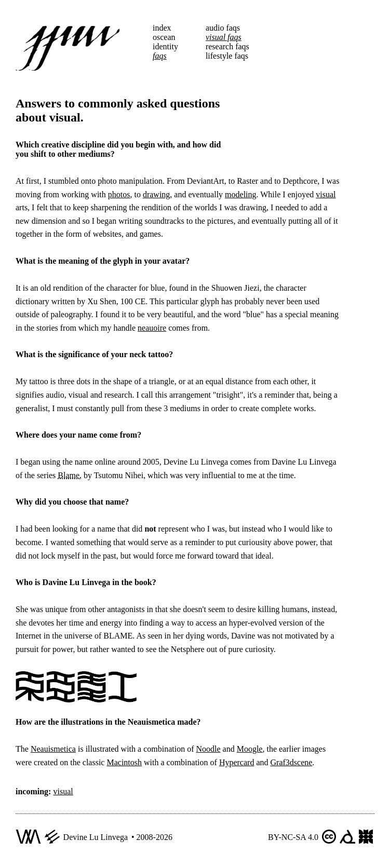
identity (165, 46)
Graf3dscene (292, 762)
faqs (160, 56)
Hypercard (237, 762)
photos (119, 194)
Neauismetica (53, 749)
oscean (164, 37)
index (162, 28)
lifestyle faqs (227, 56)
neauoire (152, 328)
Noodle (208, 749)
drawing (156, 194)
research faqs (227, 46)
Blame (69, 475)
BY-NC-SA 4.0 (293, 837)
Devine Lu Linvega (96, 837)
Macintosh (124, 762)
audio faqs (223, 28)
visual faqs (224, 37)
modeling (240, 194)
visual (326, 194)
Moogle (250, 749)
